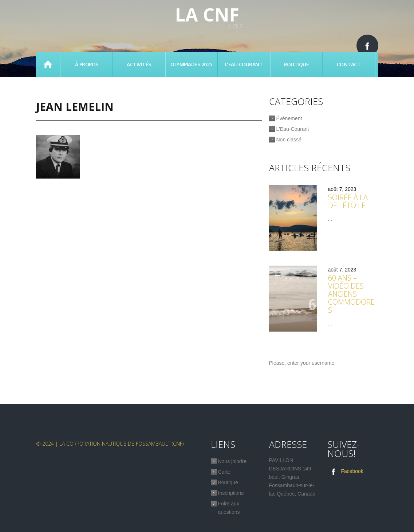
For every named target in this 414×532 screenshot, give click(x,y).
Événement (289, 118)
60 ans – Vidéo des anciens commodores (351, 294)
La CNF (207, 15)
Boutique (296, 64)
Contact (349, 64)
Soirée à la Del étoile (348, 201)
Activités (139, 64)
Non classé (289, 140)
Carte (224, 472)
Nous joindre (232, 461)
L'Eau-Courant (293, 129)
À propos (87, 64)
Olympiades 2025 (191, 64)
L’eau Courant (244, 64)
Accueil (48, 64)
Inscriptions (231, 493)
